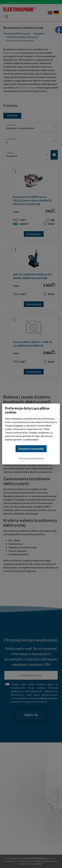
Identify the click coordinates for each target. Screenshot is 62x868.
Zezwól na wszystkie (31, 449)
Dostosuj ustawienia (31, 458)
